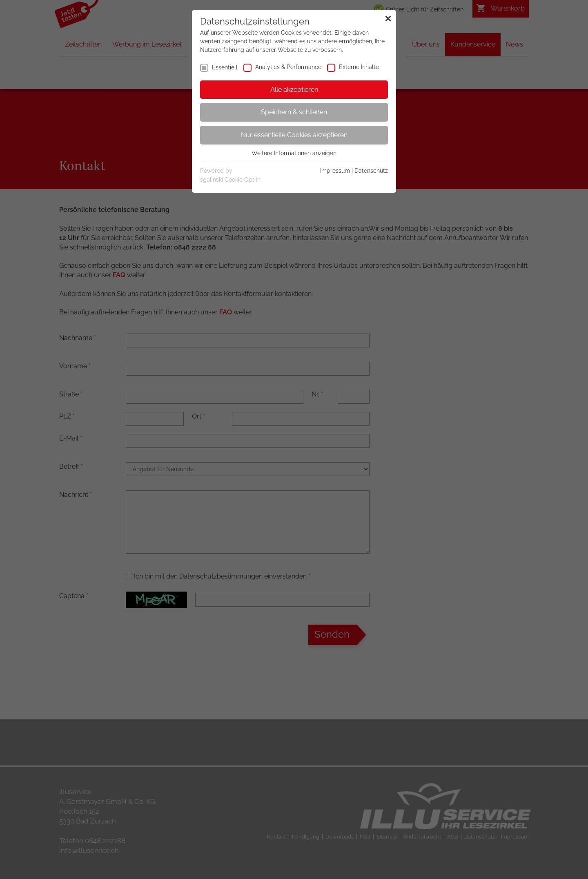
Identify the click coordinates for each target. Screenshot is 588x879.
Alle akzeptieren (294, 90)
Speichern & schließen (294, 112)
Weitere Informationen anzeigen (294, 153)
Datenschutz (371, 171)
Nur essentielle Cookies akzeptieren (294, 135)
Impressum (335, 171)
